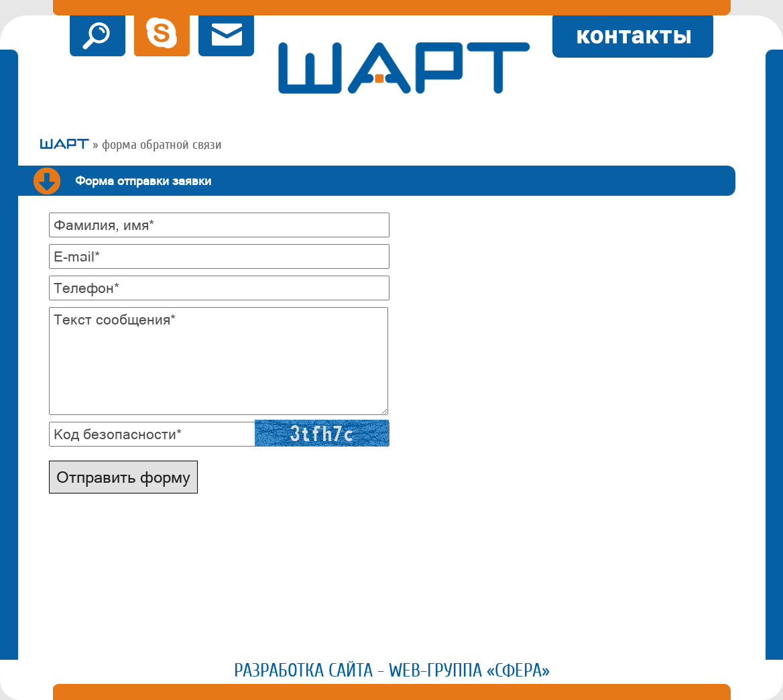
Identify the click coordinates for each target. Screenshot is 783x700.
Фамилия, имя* (104, 225)
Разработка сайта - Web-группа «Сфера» (392, 670)
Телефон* (86, 288)
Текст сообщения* (115, 319)
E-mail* (77, 256)
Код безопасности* (118, 434)
